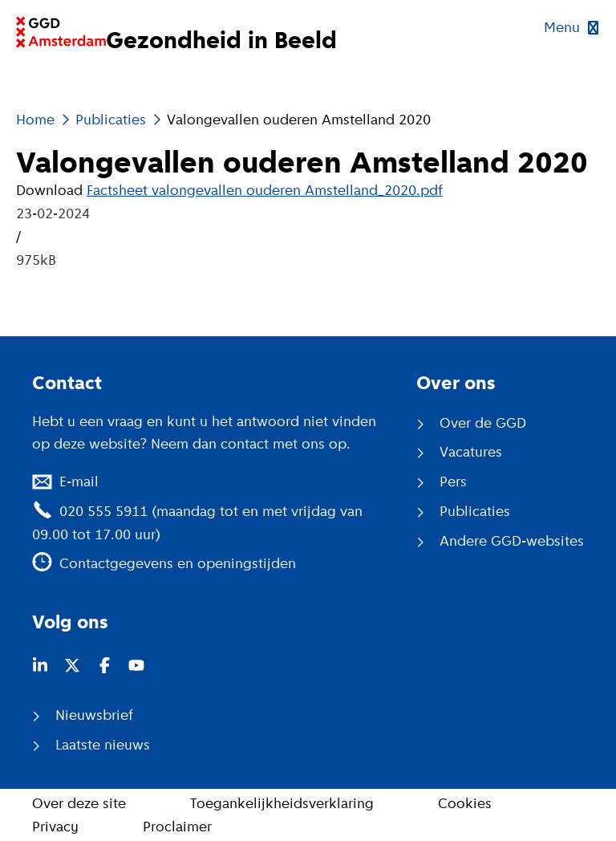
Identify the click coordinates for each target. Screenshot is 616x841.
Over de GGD (483, 423)
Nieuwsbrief (94, 715)
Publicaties (111, 120)
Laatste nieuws (103, 745)
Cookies (465, 803)
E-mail (79, 481)
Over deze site (79, 803)
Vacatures (471, 452)
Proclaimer (177, 827)
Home (35, 120)
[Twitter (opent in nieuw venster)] (72, 665)
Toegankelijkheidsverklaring (282, 803)
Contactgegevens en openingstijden (178, 563)
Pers (453, 481)
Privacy (55, 827)
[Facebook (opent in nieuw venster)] (104, 665)
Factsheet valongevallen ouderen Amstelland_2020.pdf (265, 190)
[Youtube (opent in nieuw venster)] (136, 665)
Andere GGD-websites (512, 541)
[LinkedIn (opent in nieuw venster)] (40, 665)
